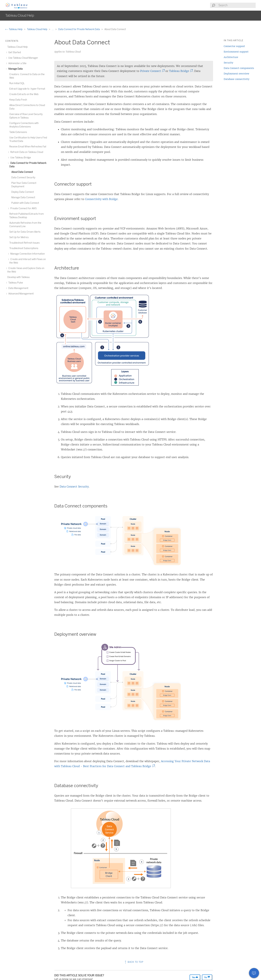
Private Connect (152, 71)
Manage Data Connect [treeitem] (23, 197)
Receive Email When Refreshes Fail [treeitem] (28, 147)
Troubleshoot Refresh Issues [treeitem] (24, 243)
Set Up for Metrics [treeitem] (19, 237)
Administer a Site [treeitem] (17, 63)
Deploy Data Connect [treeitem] (23, 192)
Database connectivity (237, 79)
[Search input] (237, 5)
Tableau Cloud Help (37, 29)
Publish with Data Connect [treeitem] (25, 203)
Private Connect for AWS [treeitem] (23, 208)
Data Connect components (239, 68)
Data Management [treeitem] (18, 288)
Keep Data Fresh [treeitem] (18, 100)
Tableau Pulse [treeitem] (15, 283)
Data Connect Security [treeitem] (23, 178)
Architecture (231, 57)
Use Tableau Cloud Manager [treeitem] (23, 58)
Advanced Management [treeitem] (20, 294)
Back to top (134, 962)
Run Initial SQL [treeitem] (17, 83)
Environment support (236, 52)
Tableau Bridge (180, 71)
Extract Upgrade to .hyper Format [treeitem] (27, 89)
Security (228, 63)
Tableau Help (14, 29)
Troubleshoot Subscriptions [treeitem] (24, 248)
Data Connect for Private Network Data (79, 29)
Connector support (234, 46)
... (53, 29)
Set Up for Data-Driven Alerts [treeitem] (25, 232)
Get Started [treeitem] (14, 52)
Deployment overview (236, 74)
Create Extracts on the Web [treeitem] (24, 94)
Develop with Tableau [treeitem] (18, 277)
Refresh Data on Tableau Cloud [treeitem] (26, 152)
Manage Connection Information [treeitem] (27, 254)
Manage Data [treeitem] (15, 69)
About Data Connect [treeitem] (22, 172)
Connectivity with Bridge (101, 199)
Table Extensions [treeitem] (18, 132)
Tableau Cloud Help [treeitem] (17, 47)
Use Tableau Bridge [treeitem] (20, 158)
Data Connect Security (74, 487)
